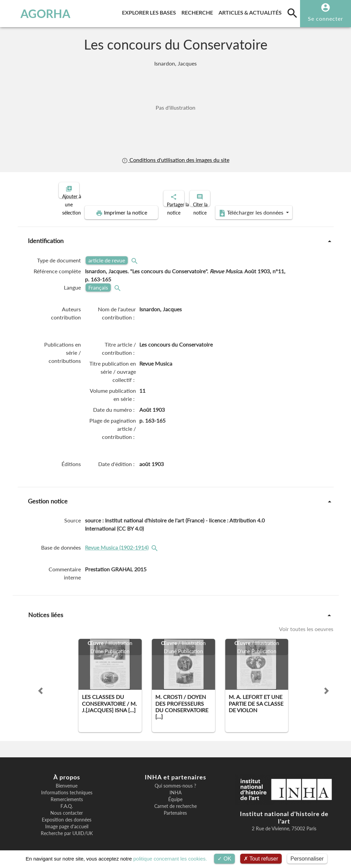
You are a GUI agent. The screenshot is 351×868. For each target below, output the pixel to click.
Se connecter (326, 19)
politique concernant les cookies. (170, 859)
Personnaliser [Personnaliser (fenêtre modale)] (307, 859)
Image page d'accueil (67, 821)
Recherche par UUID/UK (67, 828)
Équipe (175, 794)
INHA (175, 787)
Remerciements (67, 794)
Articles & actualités (251, 11)
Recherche (199, 11)
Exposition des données (67, 814)
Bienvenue (67, 780)
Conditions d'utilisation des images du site (175, 160)
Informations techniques (67, 787)
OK (224, 859)
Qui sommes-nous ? (175, 780)
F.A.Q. (67, 800)
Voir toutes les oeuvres (306, 623)
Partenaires (175, 807)
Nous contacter (67, 807)
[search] (292, 13)
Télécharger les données (252, 207)
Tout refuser (261, 859)
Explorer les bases (150, 11)
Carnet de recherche (175, 800)
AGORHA (36, 14)
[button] (40, 685)
